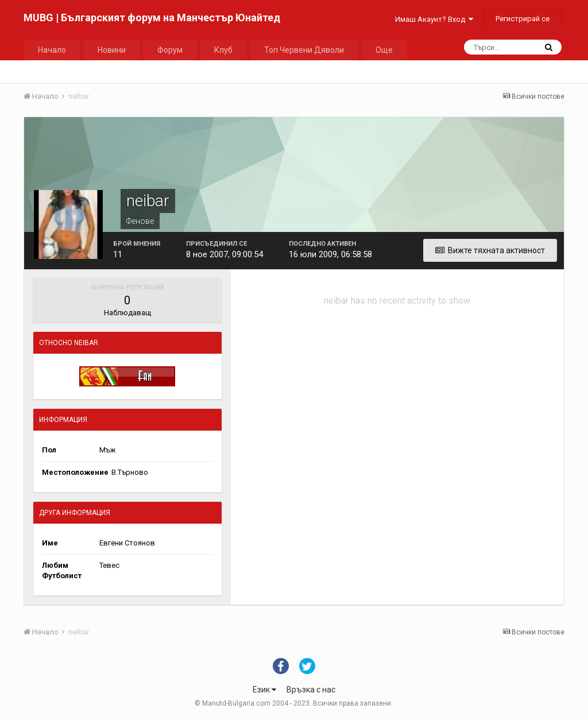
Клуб (223, 50)
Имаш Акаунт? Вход (434, 19)
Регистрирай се (523, 19)
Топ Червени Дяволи (304, 50)
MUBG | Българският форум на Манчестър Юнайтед (152, 18)
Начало (52, 50)
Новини (112, 50)
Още (384, 50)
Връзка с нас (311, 690)
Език (264, 690)
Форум (170, 50)
